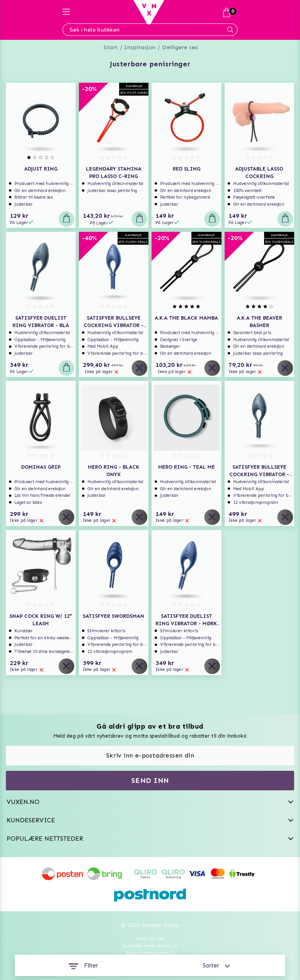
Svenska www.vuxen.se (150, 946)
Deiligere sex (180, 47)
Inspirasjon (140, 47)
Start (111, 47)
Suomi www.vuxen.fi (150, 953)
